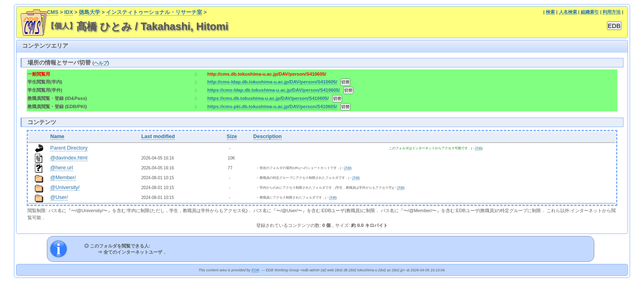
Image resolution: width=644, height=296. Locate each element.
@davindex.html (69, 158)
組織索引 (590, 12)
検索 (550, 12)
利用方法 (612, 12)
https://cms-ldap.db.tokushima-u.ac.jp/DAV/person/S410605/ (274, 90)
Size (232, 136)
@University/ (65, 187)
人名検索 (568, 12)
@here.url (62, 168)
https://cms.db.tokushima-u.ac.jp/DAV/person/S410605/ (268, 98)
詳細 (478, 148)
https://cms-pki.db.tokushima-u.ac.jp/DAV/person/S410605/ (272, 106)
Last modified (158, 136)
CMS (53, 12)
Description (268, 136)
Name (57, 136)
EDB (255, 270)
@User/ (59, 197)
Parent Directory (69, 148)
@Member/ (63, 178)
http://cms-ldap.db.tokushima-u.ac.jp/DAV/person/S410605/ (272, 82)
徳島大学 (90, 12)
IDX (69, 12)
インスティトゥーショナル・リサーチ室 (154, 12)
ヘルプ (101, 63)
